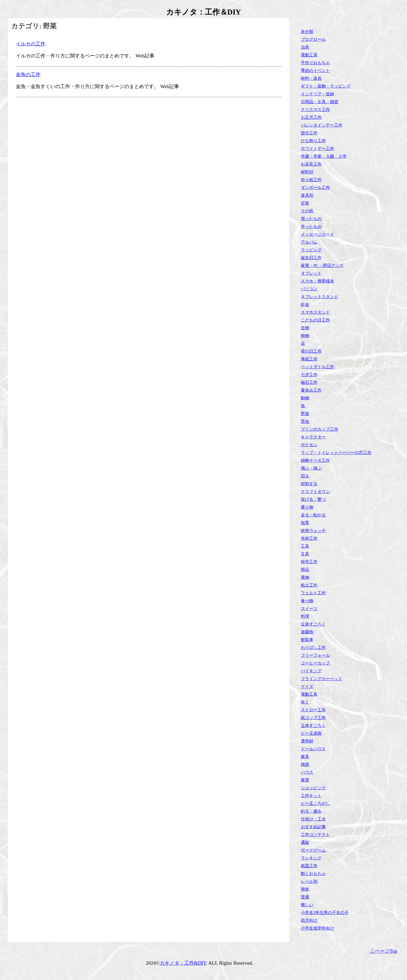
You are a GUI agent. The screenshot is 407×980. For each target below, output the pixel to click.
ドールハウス (313, 749)
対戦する (309, 484)
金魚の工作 (28, 74)
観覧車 (307, 640)
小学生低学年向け (317, 928)
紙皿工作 (309, 866)
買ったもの (311, 219)
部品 (305, 570)
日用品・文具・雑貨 (320, 102)
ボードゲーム (313, 850)
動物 (305, 398)
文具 (305, 554)
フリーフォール (315, 655)
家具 (305, 757)
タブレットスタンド (320, 297)
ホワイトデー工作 (317, 149)
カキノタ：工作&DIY (183, 963)
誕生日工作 (311, 258)
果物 (305, 577)
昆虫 (305, 421)
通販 (305, 842)
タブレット (311, 273)
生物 (305, 328)
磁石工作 (309, 382)
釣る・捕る (311, 811)
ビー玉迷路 (311, 733)
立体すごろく (313, 624)
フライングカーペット (322, 679)
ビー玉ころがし (315, 803)
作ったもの (311, 226)
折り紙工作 (311, 180)
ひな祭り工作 (313, 141)
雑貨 (305, 764)
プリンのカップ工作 (320, 429)
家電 (305, 780)
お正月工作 (311, 117)
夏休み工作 (311, 390)
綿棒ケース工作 (315, 460)
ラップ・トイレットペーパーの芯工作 (336, 453)
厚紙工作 (309, 359)
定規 (305, 203)
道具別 (307, 195)
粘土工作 (309, 585)
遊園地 (307, 632)
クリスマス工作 (315, 110)
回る (305, 476)
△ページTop (384, 951)
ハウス (307, 772)
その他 (307, 211)
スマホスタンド (315, 312)
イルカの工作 (31, 44)
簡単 (305, 889)
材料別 (307, 172)
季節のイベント (315, 71)
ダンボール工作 (315, 188)
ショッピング (313, 788)
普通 (305, 897)
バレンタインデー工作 (322, 125)
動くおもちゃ (313, 874)
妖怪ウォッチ (313, 531)
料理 (305, 616)
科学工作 (309, 562)
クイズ (307, 686)
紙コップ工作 (313, 718)
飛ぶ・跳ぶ (311, 468)
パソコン (309, 289)
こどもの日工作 (315, 320)
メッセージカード (317, 234)
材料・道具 (311, 78)
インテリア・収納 (317, 94)
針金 (305, 304)
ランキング (311, 858)
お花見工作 (311, 164)
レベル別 (309, 881)
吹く (305, 702)
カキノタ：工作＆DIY (204, 12)
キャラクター (313, 437)
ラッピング (311, 250)
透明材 (307, 741)
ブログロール (313, 39)
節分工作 (309, 133)
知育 (305, 523)
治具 (305, 47)
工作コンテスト (315, 835)
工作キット (311, 796)
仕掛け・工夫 (313, 819)
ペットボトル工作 (317, 367)
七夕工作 (309, 375)
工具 (305, 546)
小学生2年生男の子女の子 (325, 913)
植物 (305, 336)
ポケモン (309, 445)
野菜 (305, 414)
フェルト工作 (313, 593)
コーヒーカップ (315, 663)
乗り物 (307, 507)
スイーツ (309, 609)
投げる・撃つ (313, 499)
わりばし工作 (313, 647)
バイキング (311, 671)
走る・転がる (313, 515)
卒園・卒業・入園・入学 (324, 156)
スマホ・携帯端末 (317, 281)
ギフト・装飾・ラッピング (326, 86)
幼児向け (309, 920)
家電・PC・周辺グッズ (322, 265)
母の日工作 (311, 351)
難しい (307, 905)
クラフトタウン (315, 492)
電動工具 (309, 55)
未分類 (307, 32)
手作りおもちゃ (315, 63)
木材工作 (309, 538)
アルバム (309, 242)
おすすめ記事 (313, 827)
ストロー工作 (313, 710)
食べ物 (307, 601)
